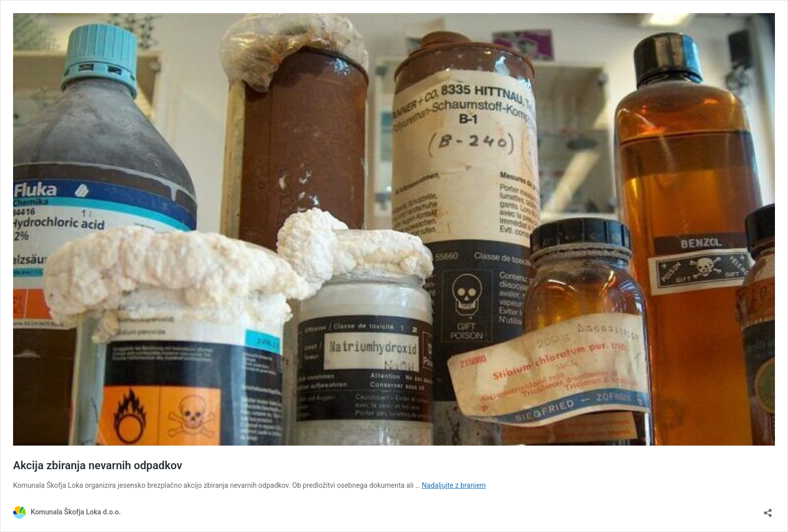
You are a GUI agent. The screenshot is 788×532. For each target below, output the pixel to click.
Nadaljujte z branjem (454, 485)
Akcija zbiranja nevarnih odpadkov (98, 465)
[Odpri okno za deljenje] (768, 510)
